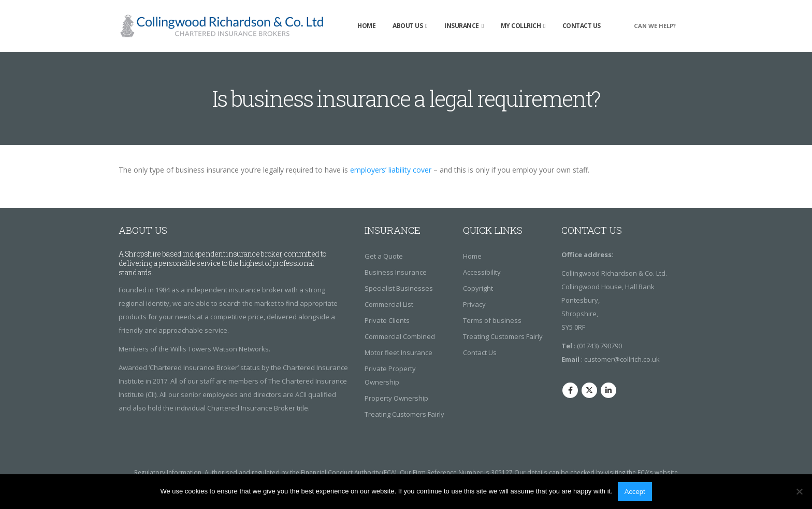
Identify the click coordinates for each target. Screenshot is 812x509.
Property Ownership (396, 398)
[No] (799, 491)
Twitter (589, 390)
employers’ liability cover (391, 170)
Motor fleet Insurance (398, 352)
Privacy (474, 304)
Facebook (570, 390)
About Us (408, 26)
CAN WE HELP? (655, 26)
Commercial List (389, 304)
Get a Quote (384, 256)
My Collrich (521, 26)
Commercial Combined (400, 336)
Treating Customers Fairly (404, 414)
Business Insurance (396, 272)
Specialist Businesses (399, 288)
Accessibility (482, 272)
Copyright (478, 288)
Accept (635, 492)
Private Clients (387, 320)
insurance (462, 26)
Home (366, 26)
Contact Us (582, 26)
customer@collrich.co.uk (622, 359)
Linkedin (608, 390)
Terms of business (492, 320)
